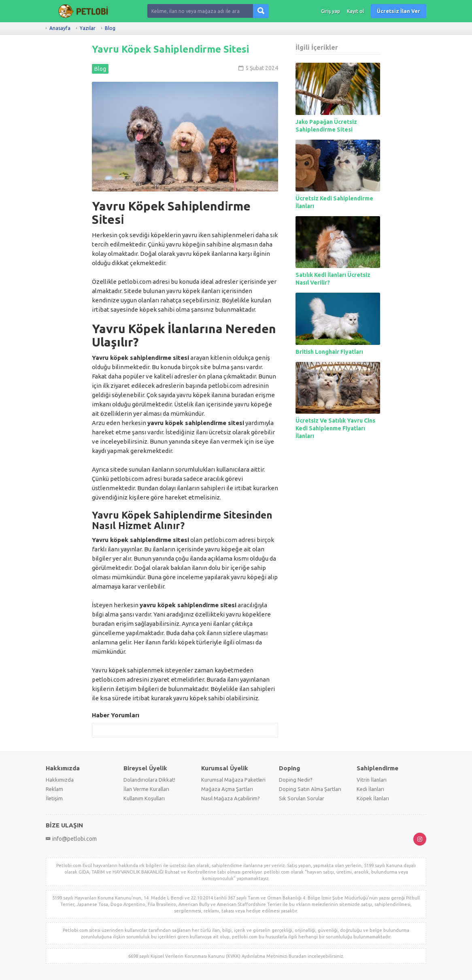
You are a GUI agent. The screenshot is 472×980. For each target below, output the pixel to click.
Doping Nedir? (296, 780)
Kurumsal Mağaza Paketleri (233, 780)
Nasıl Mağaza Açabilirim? (231, 798)
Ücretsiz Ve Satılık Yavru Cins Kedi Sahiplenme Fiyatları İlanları (335, 428)
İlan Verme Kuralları (146, 789)
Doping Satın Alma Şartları (310, 789)
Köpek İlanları (373, 798)
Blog (110, 28)
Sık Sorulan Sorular (302, 798)
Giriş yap (331, 11)
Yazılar (88, 28)
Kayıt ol (355, 11)
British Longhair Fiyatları (329, 352)
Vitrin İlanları (372, 780)
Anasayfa (60, 28)
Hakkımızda (60, 780)
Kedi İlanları (370, 789)
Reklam (54, 789)
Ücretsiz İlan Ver (399, 11)
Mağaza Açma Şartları (227, 789)
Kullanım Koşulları (144, 798)
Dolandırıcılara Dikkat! (149, 780)
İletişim (54, 798)
